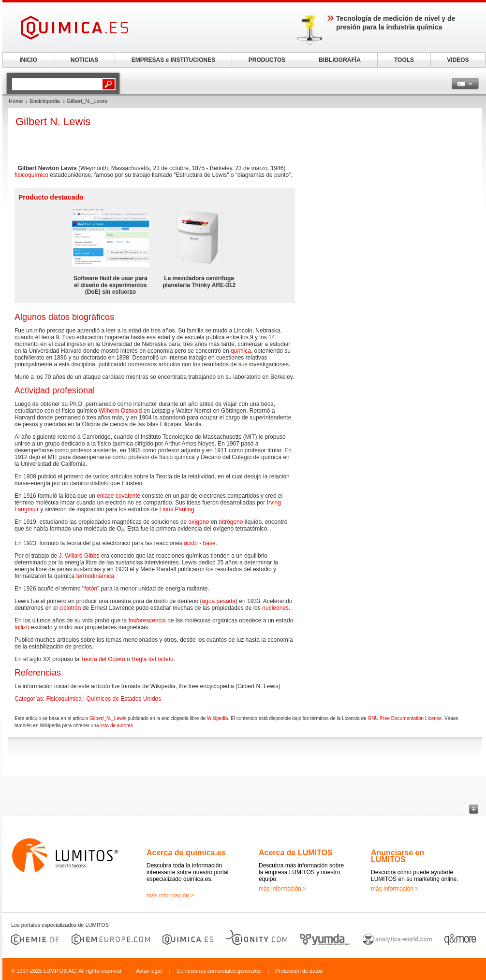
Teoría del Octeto (103, 659)
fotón (91, 589)
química (241, 351)
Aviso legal (149, 971)
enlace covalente (118, 496)
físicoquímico (31, 175)
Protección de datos (299, 971)
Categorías (29, 699)
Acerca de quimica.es (186, 853)
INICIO (28, 60)
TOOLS (404, 60)
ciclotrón (70, 608)
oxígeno (199, 522)
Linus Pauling (177, 509)
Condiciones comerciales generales (219, 971)
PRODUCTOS (267, 60)
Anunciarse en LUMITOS (398, 856)
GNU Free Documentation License (405, 718)
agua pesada (219, 601)
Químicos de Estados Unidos (124, 699)
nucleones (275, 608)
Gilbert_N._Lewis (108, 718)
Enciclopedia (44, 101)
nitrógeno (231, 522)
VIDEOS (458, 60)
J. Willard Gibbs (79, 556)
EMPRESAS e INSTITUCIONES (173, 60)
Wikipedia (217, 718)
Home (16, 101)
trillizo (22, 627)
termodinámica (95, 576)
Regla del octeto (153, 659)
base (209, 543)
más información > (170, 895)
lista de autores (117, 726)
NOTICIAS (84, 60)
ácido (191, 543)
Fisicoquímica (64, 699)
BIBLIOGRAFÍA (340, 60)
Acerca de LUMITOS (296, 853)
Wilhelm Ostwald (120, 411)
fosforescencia (147, 620)
